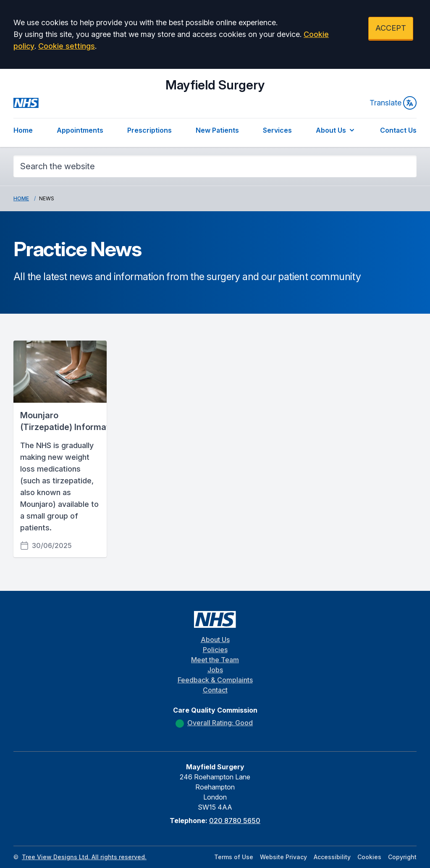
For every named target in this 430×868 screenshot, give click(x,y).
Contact (215, 690)
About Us (336, 130)
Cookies (369, 857)
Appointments (80, 130)
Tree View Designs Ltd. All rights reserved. (84, 857)
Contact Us (398, 130)
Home (23, 130)
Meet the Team (215, 660)
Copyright (402, 857)
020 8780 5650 (235, 821)
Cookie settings (67, 46)
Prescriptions (149, 130)
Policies (215, 650)
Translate (393, 103)
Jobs (215, 670)
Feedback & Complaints (215, 680)
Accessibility (332, 857)
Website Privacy (283, 857)
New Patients (217, 130)
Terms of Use (234, 857)
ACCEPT (391, 28)
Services (277, 130)
